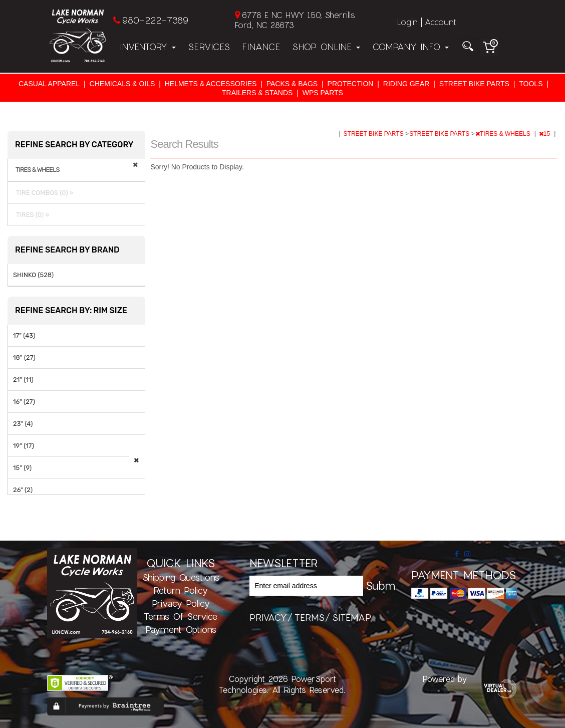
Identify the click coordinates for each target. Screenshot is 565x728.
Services (209, 47)
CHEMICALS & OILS (122, 84)
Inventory (148, 47)
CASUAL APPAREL (49, 84)
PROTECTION (351, 84)
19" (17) (24, 446)
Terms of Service (181, 616)
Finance (261, 47)
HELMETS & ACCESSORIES (211, 84)
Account (440, 22)
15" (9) (22, 468)
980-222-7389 (155, 20)
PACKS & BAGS (292, 84)
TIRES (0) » (31, 215)
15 (545, 134)
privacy (268, 617)
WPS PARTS (323, 93)
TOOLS (531, 84)
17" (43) (24, 335)
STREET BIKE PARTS (474, 84)
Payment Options (181, 629)
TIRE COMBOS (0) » (43, 193)
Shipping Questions (181, 577)
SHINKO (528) (33, 275)
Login (407, 22)
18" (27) (24, 357)
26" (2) (23, 490)
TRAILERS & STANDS (257, 93)
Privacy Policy (181, 603)
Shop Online (326, 47)
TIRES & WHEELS (504, 134)
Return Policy (181, 590)
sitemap (352, 617)
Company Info (410, 47)
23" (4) (23, 424)
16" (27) (24, 402)
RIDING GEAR (406, 84)
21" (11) (23, 380)
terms (310, 617)
